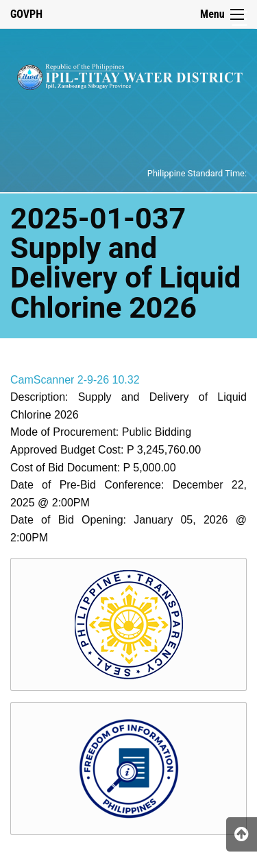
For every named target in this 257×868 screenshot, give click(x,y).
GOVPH (26, 14)
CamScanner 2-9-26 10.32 (75, 380)
